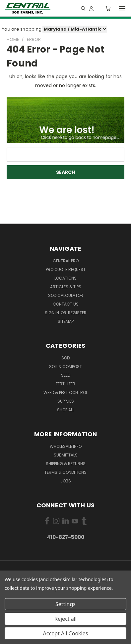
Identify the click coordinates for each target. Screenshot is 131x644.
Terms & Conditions (65, 472)
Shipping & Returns (66, 464)
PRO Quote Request (66, 269)
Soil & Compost (65, 367)
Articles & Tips (66, 287)
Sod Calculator (66, 295)
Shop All (66, 410)
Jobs (66, 481)
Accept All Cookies (66, 633)
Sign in (52, 313)
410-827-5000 (65, 537)
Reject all (65, 619)
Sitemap (66, 321)
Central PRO (66, 261)
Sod (65, 358)
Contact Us (66, 304)
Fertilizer (65, 384)
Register (77, 313)
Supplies (66, 401)
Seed (66, 375)
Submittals (66, 455)
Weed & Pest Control (65, 392)
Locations (65, 278)
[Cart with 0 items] (108, 8)
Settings (65, 604)
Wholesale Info (66, 446)
